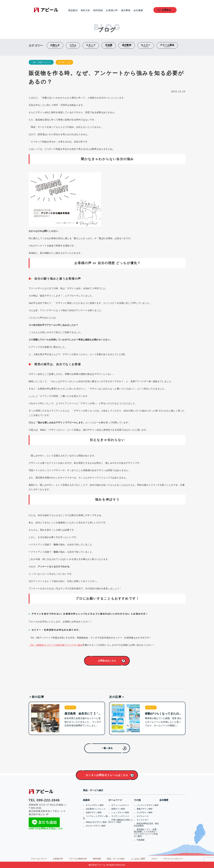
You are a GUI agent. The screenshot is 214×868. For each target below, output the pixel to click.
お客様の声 (112, 10)
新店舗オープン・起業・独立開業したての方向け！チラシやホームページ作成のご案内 (146, 833)
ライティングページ (120, 816)
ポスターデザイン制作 (96, 826)
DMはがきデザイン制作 (96, 822)
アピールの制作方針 (78, 859)
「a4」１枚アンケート (41, 62)
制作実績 (98, 10)
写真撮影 (141, 840)
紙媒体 (86, 800)
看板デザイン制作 (145, 809)
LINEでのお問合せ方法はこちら (46, 828)
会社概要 (138, 10)
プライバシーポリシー (173, 859)
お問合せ (166, 10)
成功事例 (126, 10)
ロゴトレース (143, 816)
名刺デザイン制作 (94, 812)
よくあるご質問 (138, 859)
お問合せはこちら (107, 661)
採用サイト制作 (118, 809)
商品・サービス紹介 (93, 790)
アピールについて (39, 859)
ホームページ (115, 800)
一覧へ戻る (107, 748)
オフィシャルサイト (120, 805)
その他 (137, 800)
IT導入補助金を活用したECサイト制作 (121, 821)
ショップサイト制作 (120, 812)
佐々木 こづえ (64, 62)
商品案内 (73, 10)
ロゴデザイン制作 (145, 812)
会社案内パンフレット (96, 809)
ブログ (154, 859)
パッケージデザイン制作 (148, 805)
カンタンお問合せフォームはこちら (107, 775)
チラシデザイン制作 (95, 805)
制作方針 (86, 10)
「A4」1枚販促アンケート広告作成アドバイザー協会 (56, 645)
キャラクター (143, 820)
